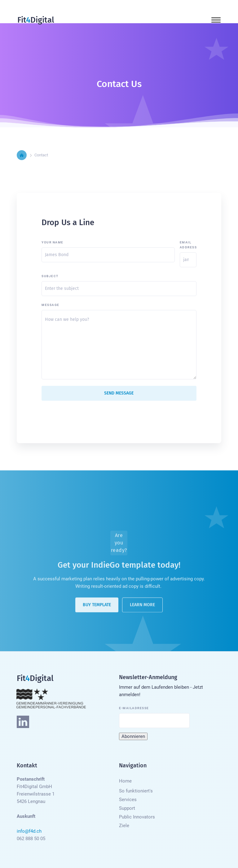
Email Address (188, 245)
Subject (50, 276)
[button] (216, 20)
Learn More (142, 607)
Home (125, 781)
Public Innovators (137, 817)
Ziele (124, 826)
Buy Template (97, 607)
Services (128, 800)
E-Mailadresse (134, 708)
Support (127, 808)
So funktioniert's (136, 791)
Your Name (53, 242)
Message (51, 305)
